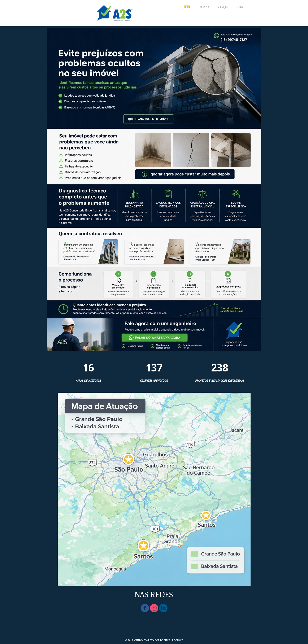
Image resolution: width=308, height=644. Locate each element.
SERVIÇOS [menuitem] (223, 7)
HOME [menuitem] (187, 7)
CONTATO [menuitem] (241, 7)
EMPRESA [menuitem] (204, 7)
